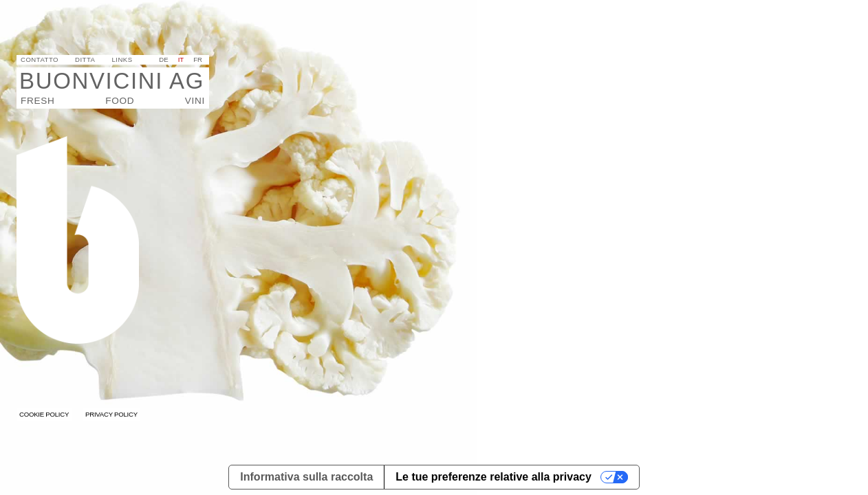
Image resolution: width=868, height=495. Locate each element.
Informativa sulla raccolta (306, 477)
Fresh (37, 101)
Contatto (40, 59)
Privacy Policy (111, 414)
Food (120, 101)
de (163, 59)
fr (198, 59)
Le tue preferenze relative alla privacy (493, 477)
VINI (195, 101)
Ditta (85, 59)
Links (122, 59)
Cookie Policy (44, 414)
